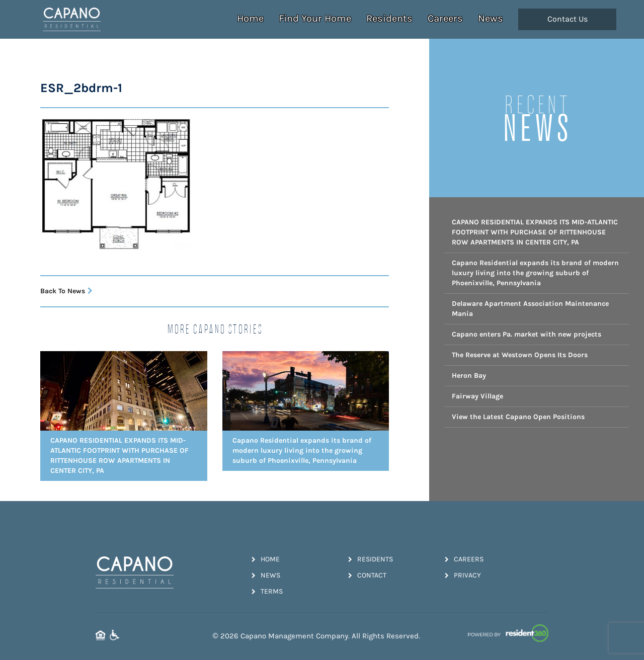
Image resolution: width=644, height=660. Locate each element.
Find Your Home (315, 18)
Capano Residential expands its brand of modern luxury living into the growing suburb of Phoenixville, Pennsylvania (535, 273)
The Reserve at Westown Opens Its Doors (520, 355)
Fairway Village (477, 396)
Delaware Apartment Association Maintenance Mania (530, 309)
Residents (389, 18)
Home (250, 18)
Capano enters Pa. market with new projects (527, 334)
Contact (367, 575)
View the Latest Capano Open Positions (518, 417)
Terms (267, 591)
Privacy (463, 575)
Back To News (66, 291)
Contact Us (568, 19)
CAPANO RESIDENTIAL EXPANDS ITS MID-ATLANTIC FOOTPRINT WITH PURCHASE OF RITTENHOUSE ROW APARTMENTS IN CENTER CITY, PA (535, 232)
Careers (445, 18)
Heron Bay (469, 376)
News (491, 18)
